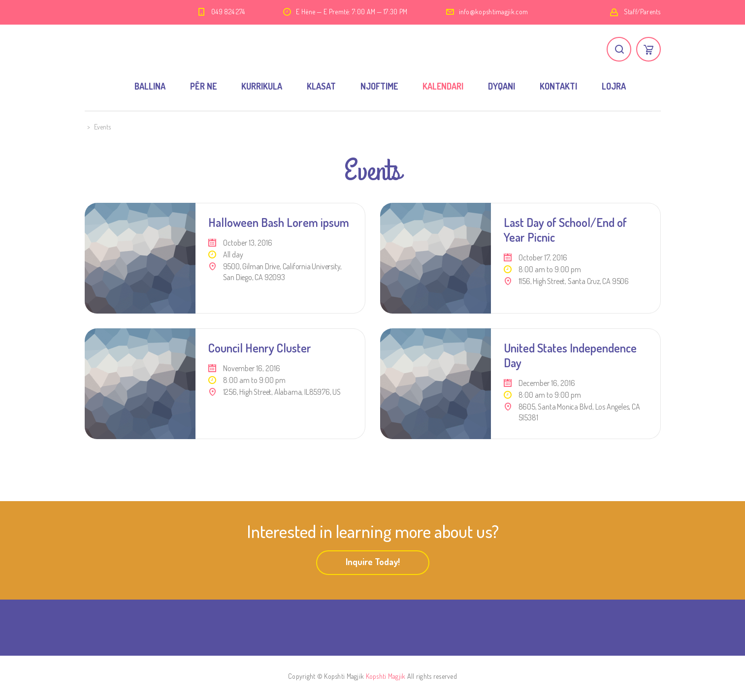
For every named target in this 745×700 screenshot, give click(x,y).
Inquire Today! (373, 562)
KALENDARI (443, 86)
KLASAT (321, 86)
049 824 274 (228, 12)
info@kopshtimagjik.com (494, 12)
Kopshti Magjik (386, 676)
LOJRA (614, 86)
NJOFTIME (379, 86)
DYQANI (502, 86)
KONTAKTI (558, 86)
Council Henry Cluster (260, 348)
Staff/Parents (642, 12)
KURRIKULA (262, 86)
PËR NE (203, 86)
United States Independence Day (570, 355)
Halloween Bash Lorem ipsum (279, 222)
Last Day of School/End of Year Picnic (565, 230)
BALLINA (150, 86)
